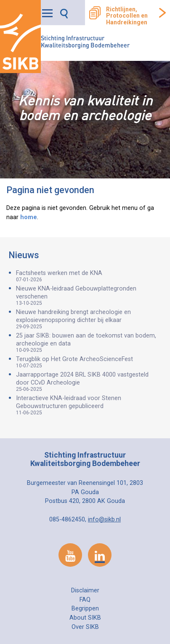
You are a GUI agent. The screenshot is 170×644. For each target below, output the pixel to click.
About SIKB (85, 618)
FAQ (85, 600)
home (29, 217)
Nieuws (24, 255)
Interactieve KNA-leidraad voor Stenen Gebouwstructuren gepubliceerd (89, 405)
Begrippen (85, 609)
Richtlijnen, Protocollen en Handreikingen (127, 16)
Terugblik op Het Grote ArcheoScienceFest (89, 362)
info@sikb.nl (104, 520)
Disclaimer (85, 590)
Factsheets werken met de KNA (89, 276)
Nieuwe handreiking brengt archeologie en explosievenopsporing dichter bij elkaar (89, 319)
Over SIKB (85, 627)
